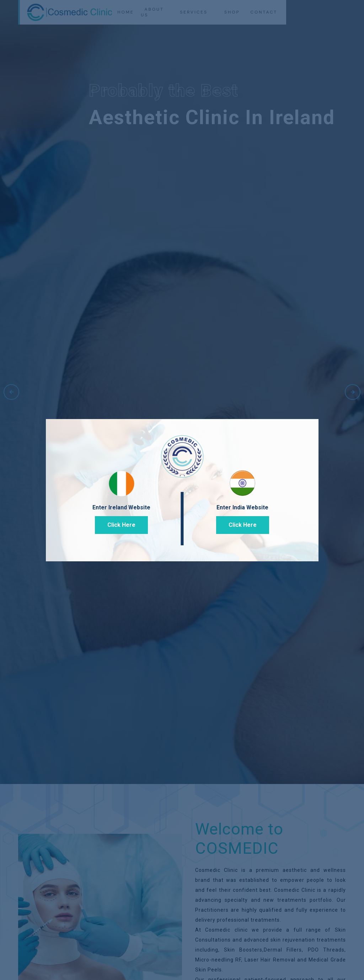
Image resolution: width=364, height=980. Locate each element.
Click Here (121, 525)
